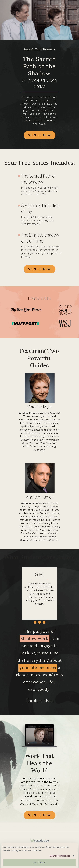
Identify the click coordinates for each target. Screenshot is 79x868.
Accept (40, 862)
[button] (35, 622)
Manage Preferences (60, 856)
